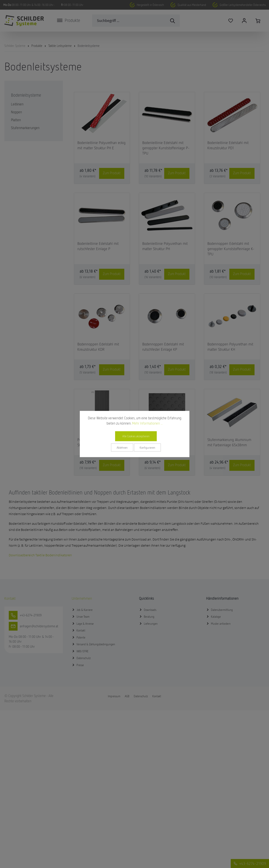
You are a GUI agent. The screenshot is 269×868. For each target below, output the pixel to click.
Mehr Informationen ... (147, 423)
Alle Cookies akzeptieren (136, 436)
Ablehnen (122, 448)
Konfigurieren (147, 448)
